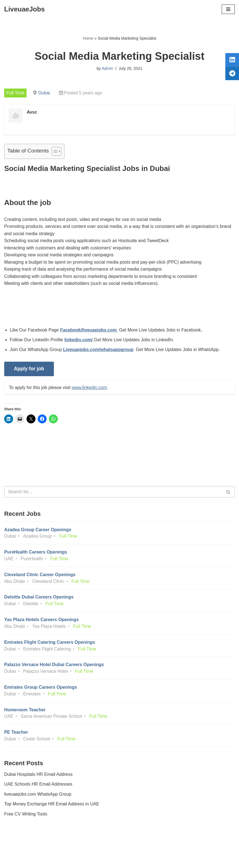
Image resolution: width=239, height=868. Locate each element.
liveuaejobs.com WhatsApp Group (38, 796)
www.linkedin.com (90, 388)
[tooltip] (231, 61)
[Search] (113, 493)
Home (88, 38)
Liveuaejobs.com (99, 860)
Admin (107, 68)
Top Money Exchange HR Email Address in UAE (52, 806)
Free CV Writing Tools (26, 816)
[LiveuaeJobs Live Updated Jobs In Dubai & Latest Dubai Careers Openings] (24, 9)
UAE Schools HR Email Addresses (38, 786)
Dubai (44, 93)
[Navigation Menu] (228, 9)
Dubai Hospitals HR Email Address (39, 776)
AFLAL (150, 860)
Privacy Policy (19, 848)
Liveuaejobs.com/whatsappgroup (99, 350)
